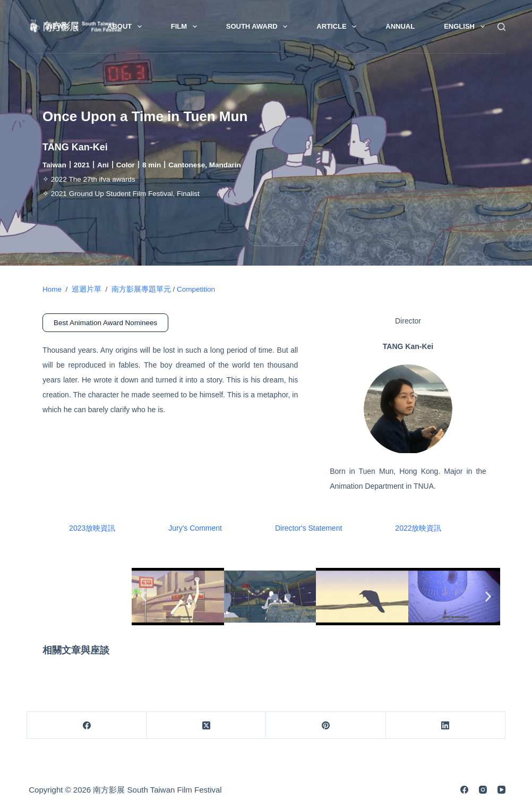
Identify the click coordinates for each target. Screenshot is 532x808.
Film (186, 27)
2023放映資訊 (92, 528)
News (65, 27)
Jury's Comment (195, 528)
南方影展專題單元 (139, 289)
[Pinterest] (326, 725)
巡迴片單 (87, 289)
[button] (144, 596)
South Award (259, 27)
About (127, 27)
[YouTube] (501, 790)
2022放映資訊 (418, 528)
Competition (196, 289)
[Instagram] (483, 790)
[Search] (501, 27)
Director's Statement (308, 528)
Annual (400, 26)
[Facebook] (87, 725)
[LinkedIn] (446, 725)
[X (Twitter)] (206, 725)
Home (52, 289)
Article (338, 27)
